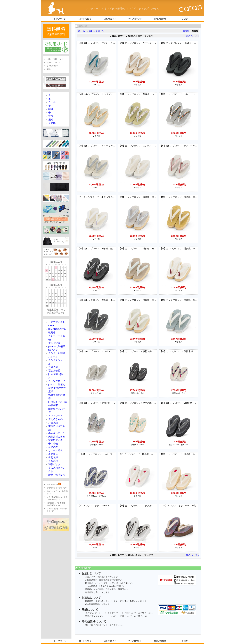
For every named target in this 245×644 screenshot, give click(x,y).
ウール (52, 102)
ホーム (82, 31)
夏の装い (53, 454)
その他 (52, 123)
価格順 (186, 31)
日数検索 (110, 589)
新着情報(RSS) (54, 484)
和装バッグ (54, 464)
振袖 (51, 120)
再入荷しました (57, 433)
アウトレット (55, 416)
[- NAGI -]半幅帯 (57, 346)
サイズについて (129, 613)
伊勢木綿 (53, 457)
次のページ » (193, 36)
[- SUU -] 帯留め (57, 385)
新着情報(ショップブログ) (57, 488)
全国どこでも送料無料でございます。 (102, 577)
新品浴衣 (53, 447)
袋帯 (51, 116)
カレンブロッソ (97, 31)
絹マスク (53, 350)
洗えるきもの (55, 419)
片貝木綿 (53, 423)
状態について (126, 616)
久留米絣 (53, 461)
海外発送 (89, 592)
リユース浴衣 (55, 450)
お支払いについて (53, 63)
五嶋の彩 (53, 367)
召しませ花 (54, 371)
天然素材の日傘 (57, 437)
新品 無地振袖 (57, 475)
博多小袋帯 (54, 343)
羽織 (51, 109)
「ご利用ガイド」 (101, 625)
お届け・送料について (55, 59)
